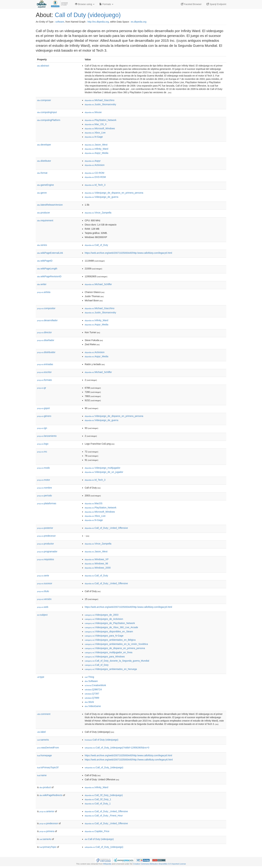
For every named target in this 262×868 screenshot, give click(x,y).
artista (44, 292)
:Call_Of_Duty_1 (98, 799)
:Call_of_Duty (96, 245)
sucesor (45, 583)
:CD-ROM (94, 173)
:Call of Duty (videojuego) (102, 740)
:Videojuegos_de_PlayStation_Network (110, 623)
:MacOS (94, 503)
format (42, 173)
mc (42, 452)
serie (43, 576)
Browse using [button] (85, 4)
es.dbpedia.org (139, 22)
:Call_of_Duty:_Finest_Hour (104, 816)
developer (44, 145)
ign (42, 428)
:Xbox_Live (95, 133)
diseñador (46, 340)
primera (47, 831)
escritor (44, 372)
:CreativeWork (95, 685)
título (43, 591)
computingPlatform (49, 120)
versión (44, 599)
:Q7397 (92, 694)
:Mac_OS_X (96, 124)
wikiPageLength (47, 269)
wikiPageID (45, 261)
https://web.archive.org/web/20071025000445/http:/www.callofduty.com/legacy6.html (128, 253)
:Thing (89, 677)
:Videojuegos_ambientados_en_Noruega (111, 669)
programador (47, 551)
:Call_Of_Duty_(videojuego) (104, 795)
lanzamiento (47, 436)
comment (44, 714)
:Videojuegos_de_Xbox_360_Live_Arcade (111, 627)
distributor (44, 161)
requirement (45, 220)
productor (45, 544)
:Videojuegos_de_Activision (104, 619)
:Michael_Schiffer (98, 284)
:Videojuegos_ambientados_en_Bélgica (110, 640)
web (43, 607)
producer (44, 213)
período (45, 496)
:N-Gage (94, 137)
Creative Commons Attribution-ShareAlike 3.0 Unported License (159, 864)
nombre (45, 488)
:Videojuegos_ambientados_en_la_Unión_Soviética (116, 644)
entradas (45, 364)
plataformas (47, 503)
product (45, 787)
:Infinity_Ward (96, 149)
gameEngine (45, 185)
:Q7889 (92, 698)
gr (42, 388)
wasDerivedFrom (48, 748)
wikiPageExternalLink (50, 253)
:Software (91, 681)
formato (45, 380)
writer (42, 284)
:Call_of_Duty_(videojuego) (104, 767)
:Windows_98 (96, 564)
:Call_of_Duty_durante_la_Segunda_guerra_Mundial (117, 661)
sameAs (43, 740)
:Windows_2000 (98, 568)
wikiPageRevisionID (49, 276)
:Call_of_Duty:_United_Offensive (106, 528)
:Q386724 (93, 689)
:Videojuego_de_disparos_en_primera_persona (114, 193)
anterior (47, 811)
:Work (89, 702)
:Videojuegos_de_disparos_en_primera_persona (115, 648)
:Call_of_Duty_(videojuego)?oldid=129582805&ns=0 (117, 748)
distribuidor (46, 352)
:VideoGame (93, 706)
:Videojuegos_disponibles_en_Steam (109, 632)
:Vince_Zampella (98, 213)
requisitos (46, 559)
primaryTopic (48, 847)
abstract (43, 66)
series (42, 245)
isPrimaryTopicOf (48, 767)
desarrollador (47, 320)
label (41, 732)
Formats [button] (106, 4)
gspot (43, 408)
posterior (45, 528)
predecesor (46, 536)
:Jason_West (96, 145)
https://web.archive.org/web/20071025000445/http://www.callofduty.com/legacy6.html (129, 760)
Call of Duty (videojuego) (88, 15)
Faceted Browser (191, 4)
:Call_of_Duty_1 (98, 804)
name (42, 775)
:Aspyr (93, 161)
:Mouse (93, 112)
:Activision (95, 165)
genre (42, 193)
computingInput (47, 112)
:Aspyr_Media (96, 153)
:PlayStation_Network (101, 120)
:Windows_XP (97, 559)
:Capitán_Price (97, 831)
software (60, 22)
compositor (46, 308)
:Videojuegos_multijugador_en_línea (109, 652)
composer (44, 100)
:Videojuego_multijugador (103, 468)
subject (42, 615)
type (41, 677)
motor (44, 480)
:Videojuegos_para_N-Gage (104, 636)
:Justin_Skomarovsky (100, 104)
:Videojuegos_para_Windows (105, 657)
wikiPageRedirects (51, 795)
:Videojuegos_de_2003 (102, 615)
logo (43, 444)
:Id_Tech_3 (95, 185)
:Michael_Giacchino (100, 100)
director (44, 332)
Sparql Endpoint (216, 4)
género (44, 416)
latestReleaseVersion (50, 205)
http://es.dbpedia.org (98, 22)
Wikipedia (107, 864)
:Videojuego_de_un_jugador (104, 472)
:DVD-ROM (95, 177)
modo (43, 468)
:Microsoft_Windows (100, 128)
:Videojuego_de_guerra (102, 197)
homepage (44, 755)
